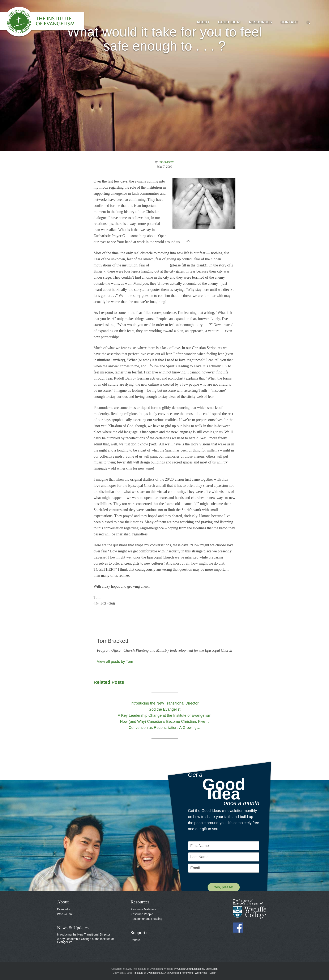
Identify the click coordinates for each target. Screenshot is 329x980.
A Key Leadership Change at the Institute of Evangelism (85, 940)
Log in (213, 973)
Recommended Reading (146, 919)
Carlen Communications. (191, 969)
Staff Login (212, 969)
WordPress (201, 973)
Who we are (65, 914)
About (63, 902)
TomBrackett (166, 162)
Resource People (142, 914)
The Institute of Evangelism (46, 22)
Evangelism (65, 909)
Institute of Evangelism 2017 (150, 973)
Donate (135, 940)
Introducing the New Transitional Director (84, 934)
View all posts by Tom (115, 662)
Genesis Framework (182, 973)
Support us (140, 932)
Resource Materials (143, 909)
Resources (140, 902)
